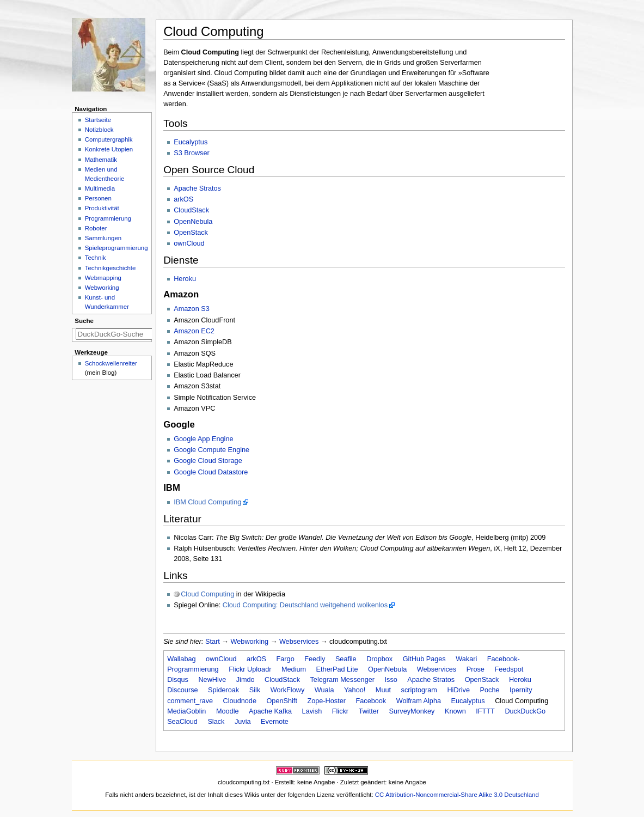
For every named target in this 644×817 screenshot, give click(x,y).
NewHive (212, 680)
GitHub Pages (424, 659)
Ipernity (521, 690)
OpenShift (281, 701)
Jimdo (246, 680)
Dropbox (379, 659)
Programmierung (108, 218)
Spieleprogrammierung (116, 248)
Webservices (299, 642)
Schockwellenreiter (111, 363)
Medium (294, 669)
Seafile (346, 659)
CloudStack (191, 210)
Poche (490, 690)
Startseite (98, 120)
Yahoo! (355, 690)
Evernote (275, 722)
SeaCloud (182, 722)
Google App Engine (203, 439)
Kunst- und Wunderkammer (107, 302)
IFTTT (485, 711)
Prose (476, 669)
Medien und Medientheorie (105, 174)
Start (213, 642)
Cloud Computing (207, 594)
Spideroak (223, 690)
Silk (255, 690)
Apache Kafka (270, 711)
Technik (96, 258)
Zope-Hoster (326, 701)
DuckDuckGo (525, 711)
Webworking (250, 642)
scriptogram (419, 690)
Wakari (466, 659)
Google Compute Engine (211, 450)
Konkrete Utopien (109, 149)
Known (455, 711)
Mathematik (101, 160)
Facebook (371, 701)
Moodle (228, 711)
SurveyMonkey (412, 711)
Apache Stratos (197, 188)
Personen (98, 198)
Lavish (312, 711)
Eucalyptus (191, 142)
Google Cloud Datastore (211, 472)
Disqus (178, 680)
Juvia (243, 722)
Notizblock (99, 130)
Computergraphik (109, 139)
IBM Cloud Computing (207, 502)
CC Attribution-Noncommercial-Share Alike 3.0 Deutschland (457, 795)
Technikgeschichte (111, 268)
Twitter (369, 711)
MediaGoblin (186, 711)
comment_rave (190, 701)
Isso (391, 680)
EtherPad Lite (337, 669)
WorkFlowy (288, 690)
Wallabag (181, 659)
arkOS (183, 199)
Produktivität (102, 208)
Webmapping (103, 278)
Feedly (315, 659)
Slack (216, 722)
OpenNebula (193, 222)
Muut (383, 690)
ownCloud (189, 243)
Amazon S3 (192, 309)
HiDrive (458, 690)
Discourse (182, 690)
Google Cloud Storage (208, 461)
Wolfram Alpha (419, 701)
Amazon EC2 (194, 331)
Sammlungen (103, 238)
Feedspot (509, 669)
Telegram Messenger (342, 680)
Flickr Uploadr (250, 669)
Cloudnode (240, 701)
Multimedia (100, 188)
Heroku (185, 279)
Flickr (340, 711)
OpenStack (191, 233)
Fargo (286, 659)
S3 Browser (192, 153)
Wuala (324, 690)
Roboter (96, 228)
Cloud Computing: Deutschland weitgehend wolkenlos (305, 605)
